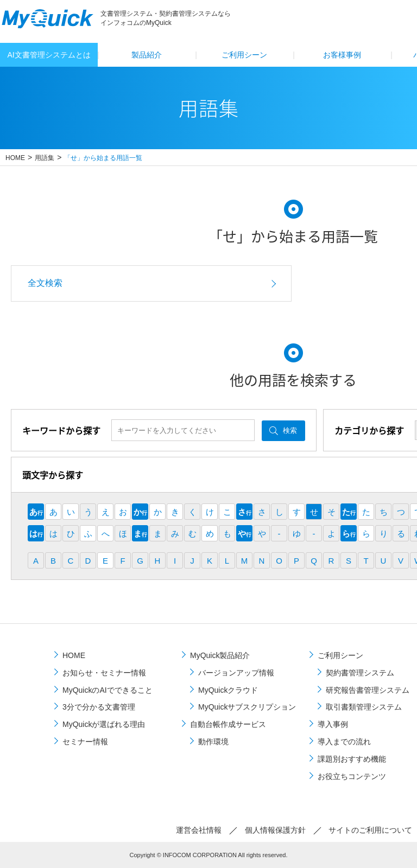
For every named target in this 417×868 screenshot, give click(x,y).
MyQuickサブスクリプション (247, 707)
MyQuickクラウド (228, 690)
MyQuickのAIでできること (108, 690)
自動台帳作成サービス (228, 724)
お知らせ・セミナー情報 (104, 673)
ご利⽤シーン (244, 55)
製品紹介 (147, 55)
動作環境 (213, 742)
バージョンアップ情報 (236, 673)
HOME (15, 158)
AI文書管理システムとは (49, 55)
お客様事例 (342, 55)
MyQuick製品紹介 (220, 655)
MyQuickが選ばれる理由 (104, 724)
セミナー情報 (85, 742)
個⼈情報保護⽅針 (275, 830)
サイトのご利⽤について (370, 830)
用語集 (45, 158)
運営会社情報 (199, 830)
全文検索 (45, 283)
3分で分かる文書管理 (99, 707)
